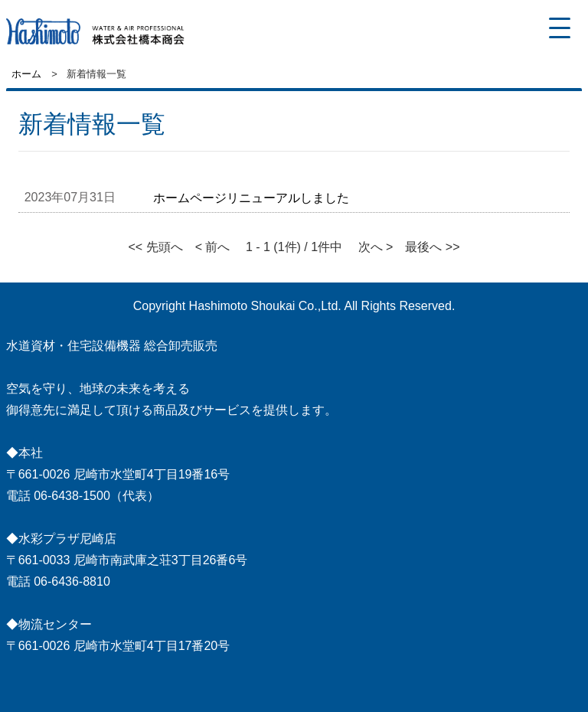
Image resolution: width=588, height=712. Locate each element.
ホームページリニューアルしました (251, 198)
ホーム (26, 74)
